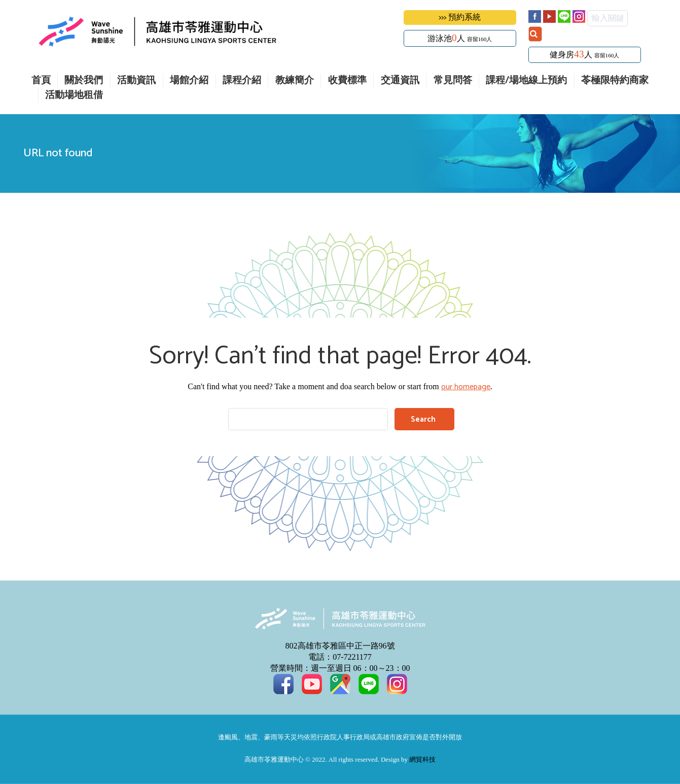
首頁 (41, 81)
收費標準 (347, 81)
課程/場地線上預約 (526, 81)
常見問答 (453, 81)
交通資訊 (400, 81)
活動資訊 (136, 81)
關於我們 (84, 81)
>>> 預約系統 (460, 18)
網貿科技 (422, 760)
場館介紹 (189, 81)
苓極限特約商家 (615, 81)
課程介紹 (242, 81)
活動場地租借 (74, 96)
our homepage (466, 387)
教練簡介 (295, 81)
